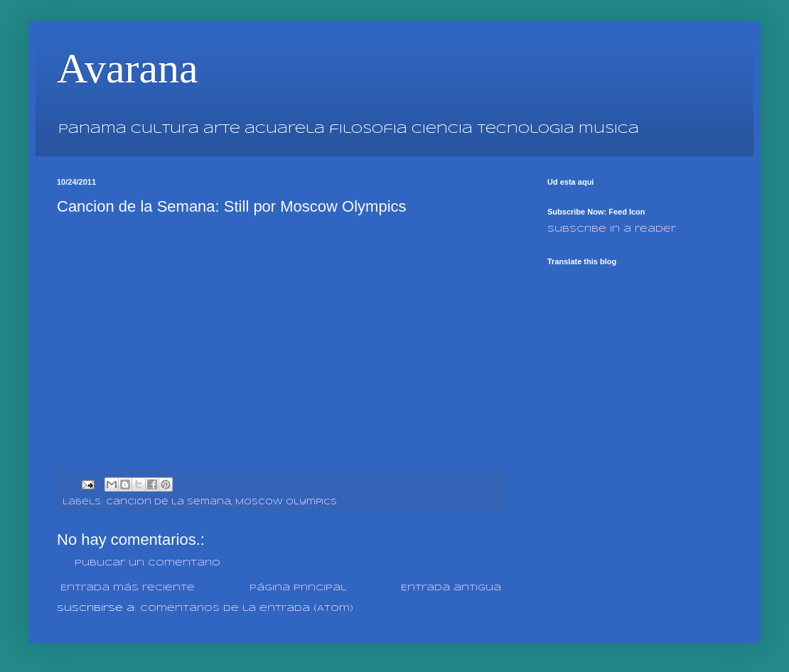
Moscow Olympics (286, 502)
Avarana (128, 68)
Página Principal (298, 588)
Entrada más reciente (128, 588)
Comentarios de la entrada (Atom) (247, 608)
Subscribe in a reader (612, 229)
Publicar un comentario (147, 563)
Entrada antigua (451, 588)
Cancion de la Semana (168, 502)
